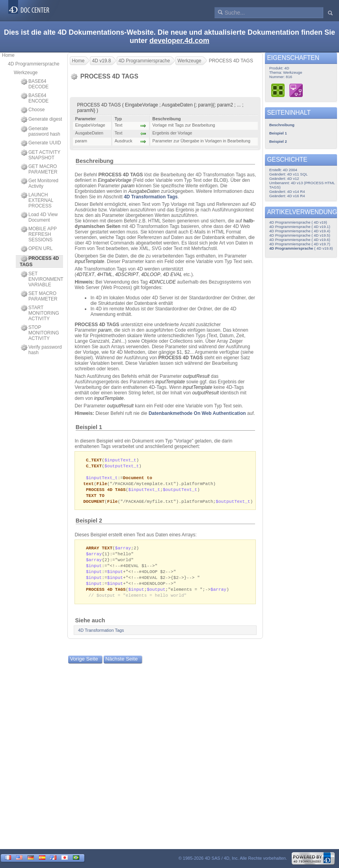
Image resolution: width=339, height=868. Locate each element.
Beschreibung (95, 161)
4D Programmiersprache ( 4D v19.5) (300, 235)
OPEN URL (37, 249)
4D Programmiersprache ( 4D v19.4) (300, 231)
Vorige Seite (84, 665)
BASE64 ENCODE (35, 98)
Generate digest (41, 119)
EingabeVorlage (115, 180)
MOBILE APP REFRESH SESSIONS (39, 234)
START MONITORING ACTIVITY (40, 313)
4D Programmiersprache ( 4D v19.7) (300, 244)
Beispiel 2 (89, 524)
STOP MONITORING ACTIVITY (40, 333)
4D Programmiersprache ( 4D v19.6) (300, 240)
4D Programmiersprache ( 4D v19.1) (300, 227)
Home (8, 55)
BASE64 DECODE (35, 84)
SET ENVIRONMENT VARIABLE (42, 279)
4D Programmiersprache (34, 64)
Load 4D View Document (39, 217)
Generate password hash (41, 131)
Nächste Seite (121, 665)
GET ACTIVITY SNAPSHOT (41, 155)
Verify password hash (41, 350)
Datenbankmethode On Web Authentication (197, 413)
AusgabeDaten (144, 191)
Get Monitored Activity (40, 183)
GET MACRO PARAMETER (39, 169)
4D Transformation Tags (151, 197)
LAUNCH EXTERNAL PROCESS (37, 200)
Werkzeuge (26, 73)
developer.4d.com (179, 41)
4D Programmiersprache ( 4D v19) (298, 222)
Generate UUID (41, 143)
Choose (33, 110)
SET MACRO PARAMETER (39, 296)
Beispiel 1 (89, 427)
